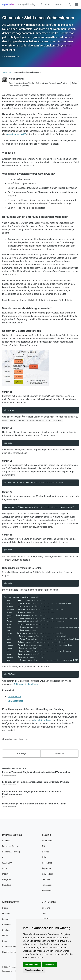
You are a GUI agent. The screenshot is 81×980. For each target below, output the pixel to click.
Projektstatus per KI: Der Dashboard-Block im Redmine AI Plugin (34, 804)
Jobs (44, 914)
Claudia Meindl (17, 79)
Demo (5, 941)
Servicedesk (47, 874)
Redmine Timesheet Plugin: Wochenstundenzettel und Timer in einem (37, 772)
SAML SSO (7, 863)
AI (3, 857)
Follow (75, 83)
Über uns (46, 908)
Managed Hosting (26, 4)
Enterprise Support (10, 846)
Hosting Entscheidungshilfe (14, 952)
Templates (47, 879)
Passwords (47, 863)
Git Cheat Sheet (15, 701)
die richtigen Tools (42, 720)
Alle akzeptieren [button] (32, 965)
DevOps (46, 852)
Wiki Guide (47, 891)
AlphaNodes (8, 4)
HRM (44, 857)
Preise (5, 908)
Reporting (46, 868)
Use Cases (7, 930)
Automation (47, 841)
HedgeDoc (7, 879)
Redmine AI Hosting (11, 852)
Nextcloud (7, 885)
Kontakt (59, 4)
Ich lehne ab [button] (49, 965)
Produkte (45, 4)
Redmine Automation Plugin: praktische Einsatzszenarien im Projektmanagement (32, 793)
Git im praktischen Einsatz (27, 684)
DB (43, 846)
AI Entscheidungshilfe (12, 947)
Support (6, 919)
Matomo (6, 874)
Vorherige (21, 753)
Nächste (59, 753)
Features (6, 914)
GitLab (5, 868)
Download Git (14, 696)
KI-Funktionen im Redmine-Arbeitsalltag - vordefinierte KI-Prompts (35, 782)
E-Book (5, 936)
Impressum (7, 971)
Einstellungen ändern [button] (34, 970)
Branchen (6, 925)
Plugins (46, 835)
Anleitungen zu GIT (16, 134)
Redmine (6, 841)
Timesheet (47, 885)
